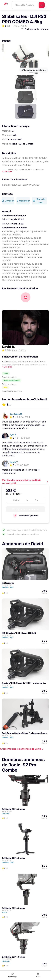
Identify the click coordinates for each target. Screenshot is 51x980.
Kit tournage (8, 583)
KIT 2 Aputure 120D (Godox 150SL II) (19, 633)
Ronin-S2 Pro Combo (23, 144)
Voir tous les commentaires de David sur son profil (22, 482)
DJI (13, 131)
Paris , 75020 (7, 585)
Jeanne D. (7, 813)
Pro (12, 587)
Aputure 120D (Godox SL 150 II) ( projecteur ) (23, 683)
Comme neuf (15, 139)
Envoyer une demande (26, 509)
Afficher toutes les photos (34, 70)
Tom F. (6, 912)
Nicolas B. (7, 961)
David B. (9, 347)
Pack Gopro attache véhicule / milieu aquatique (24, 733)
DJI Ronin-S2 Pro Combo (13, 809)
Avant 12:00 (17, 224)
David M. (9, 862)
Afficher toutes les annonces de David (20, 749)
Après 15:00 (18, 219)
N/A (15, 135)
